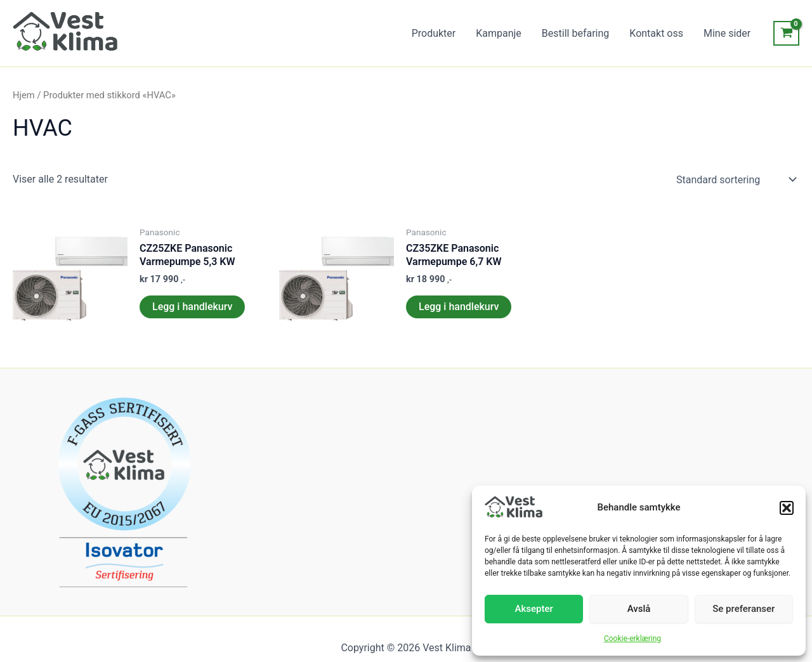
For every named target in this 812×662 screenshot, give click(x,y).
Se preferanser (743, 609)
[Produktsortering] (735, 179)
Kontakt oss (656, 33)
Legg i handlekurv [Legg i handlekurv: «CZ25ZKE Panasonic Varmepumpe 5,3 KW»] (192, 307)
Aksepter (534, 609)
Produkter (434, 33)
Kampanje (499, 33)
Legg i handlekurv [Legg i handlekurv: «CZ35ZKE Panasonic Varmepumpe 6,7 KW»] (459, 307)
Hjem (24, 95)
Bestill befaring (575, 33)
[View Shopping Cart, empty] (786, 33)
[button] (787, 508)
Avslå (639, 609)
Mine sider (727, 33)
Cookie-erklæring (632, 639)
